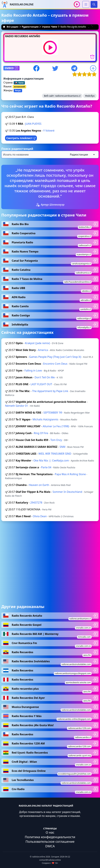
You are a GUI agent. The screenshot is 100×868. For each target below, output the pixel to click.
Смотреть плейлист (21, 138)
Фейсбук (90, 96)
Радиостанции (30, 27)
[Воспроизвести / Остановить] (77, 4)
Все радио (11, 27)
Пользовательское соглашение (50, 842)
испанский (19, 87)
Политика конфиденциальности (50, 837)
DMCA (50, 846)
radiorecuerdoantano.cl (68, 96)
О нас (50, 832)
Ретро (18, 91)
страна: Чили (49, 27)
